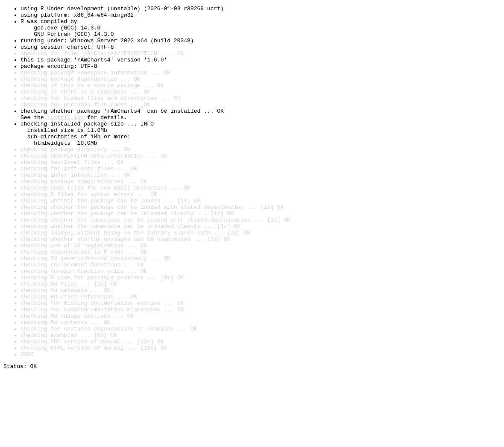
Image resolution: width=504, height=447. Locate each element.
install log (65, 140)
